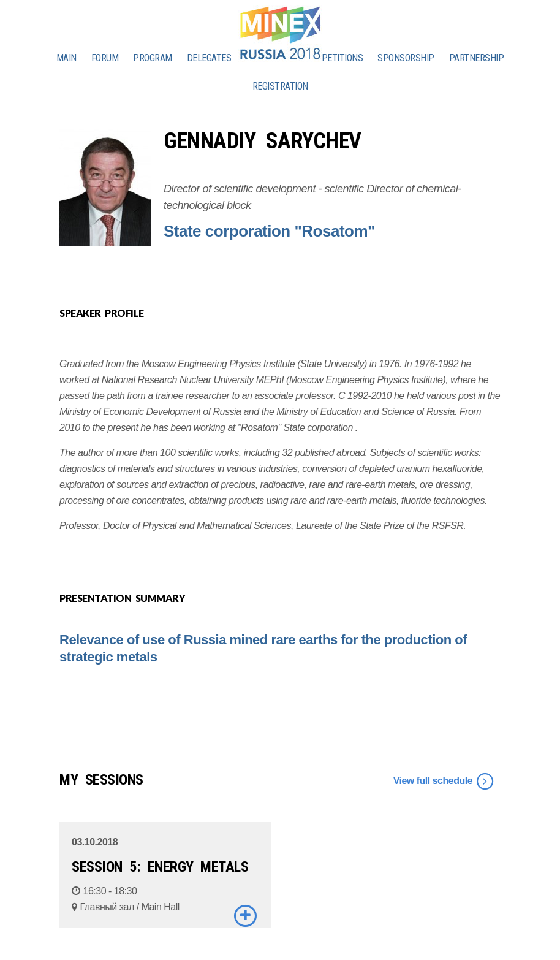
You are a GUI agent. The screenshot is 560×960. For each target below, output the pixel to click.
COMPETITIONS (333, 58)
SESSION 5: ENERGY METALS (160, 867)
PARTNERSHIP (477, 58)
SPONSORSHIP (406, 58)
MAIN (66, 58)
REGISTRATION (280, 86)
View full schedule (444, 782)
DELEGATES (209, 58)
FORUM (105, 58)
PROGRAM (153, 58)
